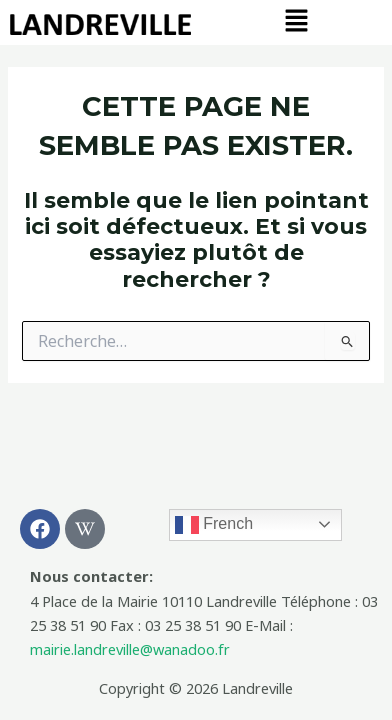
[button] (296, 21)
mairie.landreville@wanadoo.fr (130, 649)
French (214, 525)
